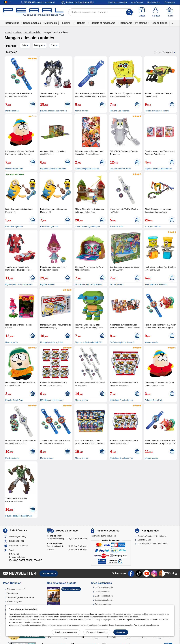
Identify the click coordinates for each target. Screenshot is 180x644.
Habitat (81, 23)
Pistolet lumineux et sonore (157, 111)
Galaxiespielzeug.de (104, 588)
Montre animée (12, 111)
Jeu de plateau (116, 284)
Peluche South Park (14, 169)
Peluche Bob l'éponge (120, 111)
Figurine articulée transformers (54, 111)
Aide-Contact (137, 2)
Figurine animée (47, 284)
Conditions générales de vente (20, 597)
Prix (24, 45)
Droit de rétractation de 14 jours (152, 536)
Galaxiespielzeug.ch (104, 596)
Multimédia (51, 23)
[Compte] (156, 12)
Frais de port (80, 2)
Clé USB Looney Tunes (120, 169)
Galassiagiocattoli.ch (104, 600)
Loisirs (66, 23)
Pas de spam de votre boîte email (153, 544)
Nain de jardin (11, 342)
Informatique (12, 23)
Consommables (32, 23)
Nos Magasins (154, 2)
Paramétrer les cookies (97, 632)
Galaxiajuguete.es (103, 604)
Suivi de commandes (117, 2)
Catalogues (170, 2)
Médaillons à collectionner (52, 400)
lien (137, 617)
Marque (38, 45)
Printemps (141, 23)
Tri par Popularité (164, 52)
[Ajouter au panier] (33, 104)
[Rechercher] (129, 12)
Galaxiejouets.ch (102, 592)
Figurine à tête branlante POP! (89, 342)
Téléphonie (126, 23)
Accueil (8, 32)
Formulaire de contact (19, 546)
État (53, 45)
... (173, 23)
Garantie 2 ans (144, 540)
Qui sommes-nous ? (16, 589)
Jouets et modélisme (103, 23)
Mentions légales (14, 601)
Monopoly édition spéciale (52, 342)
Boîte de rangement (14, 226)
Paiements (103, 536)
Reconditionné (159, 23)
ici (157, 625)
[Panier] (170, 12)
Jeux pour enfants (153, 226)
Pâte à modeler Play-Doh (156, 284)
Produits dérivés (32, 32)
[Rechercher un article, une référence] (101, 12)
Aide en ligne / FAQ (17, 536)
